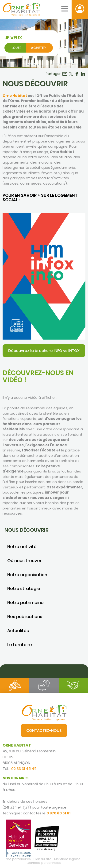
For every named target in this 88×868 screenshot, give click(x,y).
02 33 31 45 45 (24, 769)
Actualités (18, 631)
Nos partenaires (18, 859)
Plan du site (42, 859)
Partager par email (65, 74)
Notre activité (22, 547)
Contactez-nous (44, 731)
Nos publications (25, 617)
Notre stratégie (24, 588)
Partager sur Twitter (71, 74)
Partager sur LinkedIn (83, 74)
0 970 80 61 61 (59, 813)
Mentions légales (67, 859)
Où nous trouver (24, 561)
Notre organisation (27, 575)
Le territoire (20, 645)
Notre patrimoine (25, 602)
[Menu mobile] (65, 9)
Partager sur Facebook (77, 74)
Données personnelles (44, 863)
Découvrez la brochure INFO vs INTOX (44, 351)
